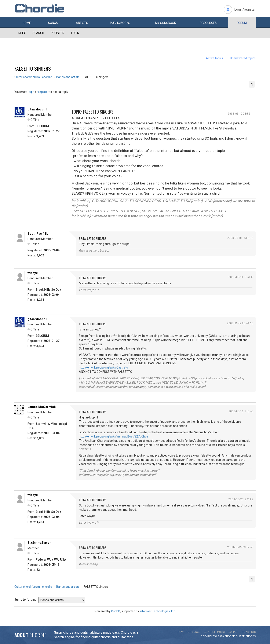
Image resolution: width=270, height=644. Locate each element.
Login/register (245, 9)
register (43, 92)
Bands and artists (68, 77)
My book (165, 23)
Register (58, 33)
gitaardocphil (37, 109)
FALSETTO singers (33, 68)
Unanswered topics (243, 58)
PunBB (116, 611)
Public (120, 23)
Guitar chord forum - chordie (33, 77)
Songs (53, 23)
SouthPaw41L (38, 234)
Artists (82, 23)
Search (38, 33)
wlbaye (33, 273)
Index (22, 33)
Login (75, 33)
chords (251, 636)
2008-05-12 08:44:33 (240, 323)
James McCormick (42, 407)
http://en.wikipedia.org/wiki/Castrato (103, 367)
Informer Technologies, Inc (157, 611)
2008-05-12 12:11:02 (241, 499)
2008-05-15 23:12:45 (240, 547)
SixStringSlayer (39, 543)
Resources (208, 23)
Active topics (214, 58)
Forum (242, 23)
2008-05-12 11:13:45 (241, 411)
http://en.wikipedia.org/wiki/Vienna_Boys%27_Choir (114, 436)
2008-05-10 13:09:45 (240, 238)
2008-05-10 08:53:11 (241, 114)
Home (27, 23)
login (31, 92)
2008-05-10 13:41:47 (241, 277)
